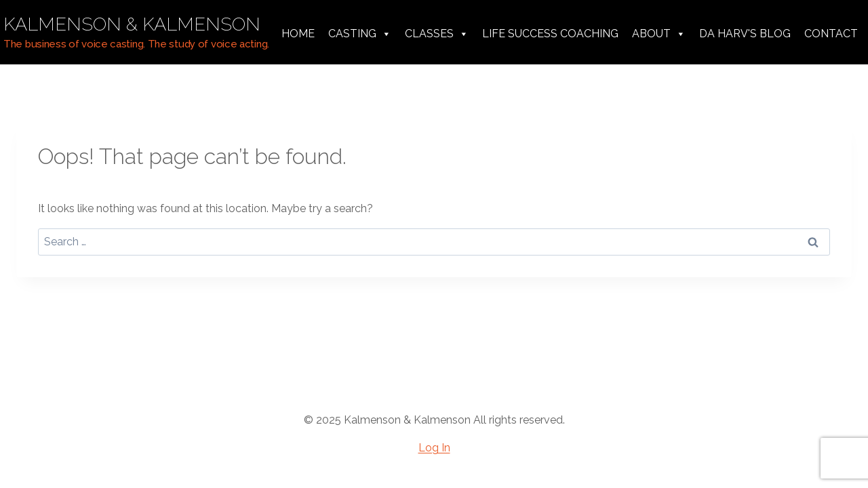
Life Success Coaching (550, 34)
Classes (437, 34)
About (659, 34)
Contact (831, 34)
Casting (360, 34)
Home (298, 34)
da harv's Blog (745, 34)
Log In (434, 448)
